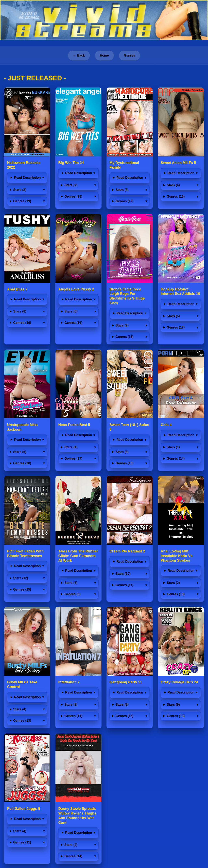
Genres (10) (125, 463)
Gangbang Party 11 (126, 682)
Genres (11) (125, 585)
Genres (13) (176, 594)
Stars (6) (71, 311)
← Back (79, 55)
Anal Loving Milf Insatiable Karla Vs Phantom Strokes (177, 556)
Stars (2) (20, 190)
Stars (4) (173, 185)
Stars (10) (123, 574)
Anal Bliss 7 (17, 289)
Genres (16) (176, 196)
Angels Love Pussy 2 (76, 289)
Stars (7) (71, 185)
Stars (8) (122, 190)
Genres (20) (22, 463)
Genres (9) (72, 594)
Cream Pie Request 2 (127, 551)
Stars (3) (71, 583)
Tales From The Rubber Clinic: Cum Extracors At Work (78, 556)
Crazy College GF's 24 (179, 682)
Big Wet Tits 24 (71, 163)
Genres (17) (176, 327)
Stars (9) (122, 705)
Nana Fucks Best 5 (74, 425)
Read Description (27, 178)
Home (104, 55)
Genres (129, 55)
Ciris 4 (166, 425)
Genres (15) (125, 337)
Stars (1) (173, 447)
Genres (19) (22, 201)
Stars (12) (21, 578)
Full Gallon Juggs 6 (24, 809)
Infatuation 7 (69, 682)
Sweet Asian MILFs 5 (178, 163)
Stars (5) (173, 316)
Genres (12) (125, 201)
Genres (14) (176, 459)
